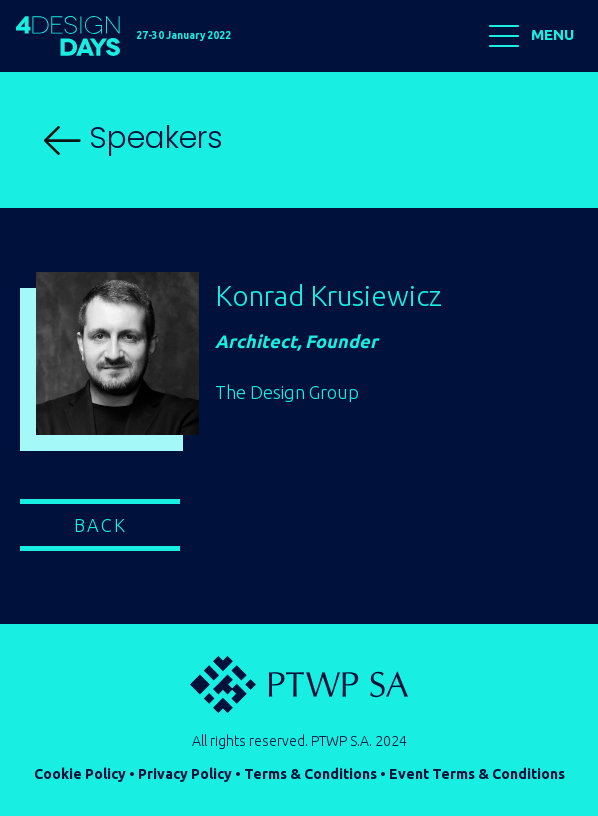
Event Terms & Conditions (477, 774)
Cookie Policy (80, 774)
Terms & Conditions (310, 774)
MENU (531, 36)
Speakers (133, 138)
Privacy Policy (185, 774)
